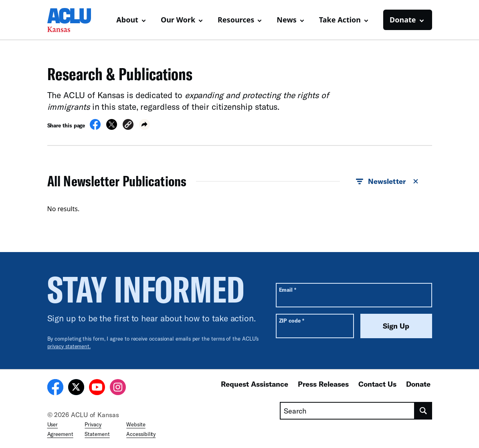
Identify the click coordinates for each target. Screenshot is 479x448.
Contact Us (377, 384)
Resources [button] (236, 20)
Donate (418, 384)
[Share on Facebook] (95, 127)
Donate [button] (403, 20)
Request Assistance (255, 384)
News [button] (286, 20)
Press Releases (323, 384)
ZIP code (292, 320)
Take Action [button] (340, 20)
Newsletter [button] (387, 182)
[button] (128, 126)
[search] (423, 411)
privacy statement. (69, 346)
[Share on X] (112, 127)
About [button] (127, 20)
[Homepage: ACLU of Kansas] (75, 20)
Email (288, 290)
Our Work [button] (178, 20)
